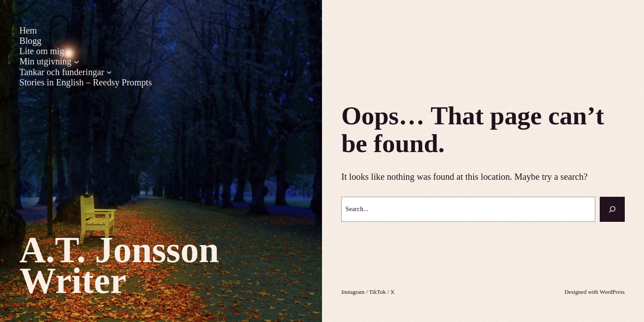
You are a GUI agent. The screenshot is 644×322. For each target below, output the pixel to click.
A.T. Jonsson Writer (119, 265)
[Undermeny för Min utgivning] (76, 61)
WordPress (612, 292)
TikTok (377, 292)
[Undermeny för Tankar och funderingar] (109, 72)
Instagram (353, 292)
